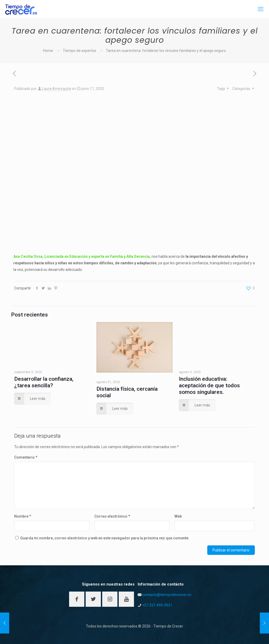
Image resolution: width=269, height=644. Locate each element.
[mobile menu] (261, 9)
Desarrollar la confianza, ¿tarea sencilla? (44, 382)
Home (48, 51)
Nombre (23, 516)
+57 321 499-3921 (157, 605)
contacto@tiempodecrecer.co (167, 595)
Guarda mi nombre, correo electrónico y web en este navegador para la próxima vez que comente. (105, 538)
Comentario (26, 457)
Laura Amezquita (56, 89)
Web (178, 516)
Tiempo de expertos (79, 51)
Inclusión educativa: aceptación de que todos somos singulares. (209, 385)
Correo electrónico (112, 516)
